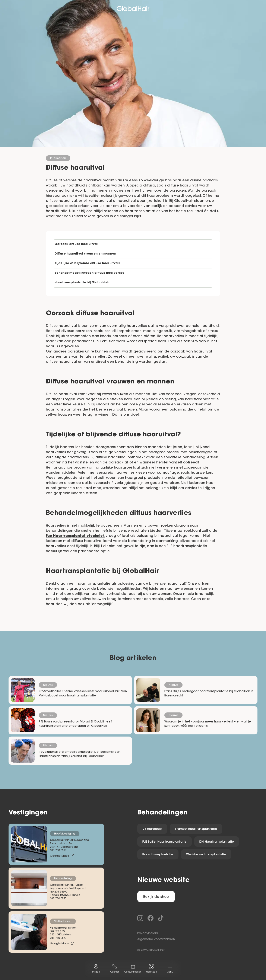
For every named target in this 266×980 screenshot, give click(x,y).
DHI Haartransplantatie (217, 842)
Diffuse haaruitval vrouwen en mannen (85, 254)
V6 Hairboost (152, 829)
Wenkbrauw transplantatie (206, 855)
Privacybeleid (148, 933)
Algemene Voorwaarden (156, 939)
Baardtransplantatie (158, 855)
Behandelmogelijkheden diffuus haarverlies (89, 273)
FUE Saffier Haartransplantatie (164, 842)
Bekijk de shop (156, 897)
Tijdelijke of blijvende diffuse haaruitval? (87, 264)
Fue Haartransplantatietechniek (75, 536)
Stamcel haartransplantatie (196, 829)
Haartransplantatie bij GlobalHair (82, 283)
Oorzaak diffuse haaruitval (76, 244)
